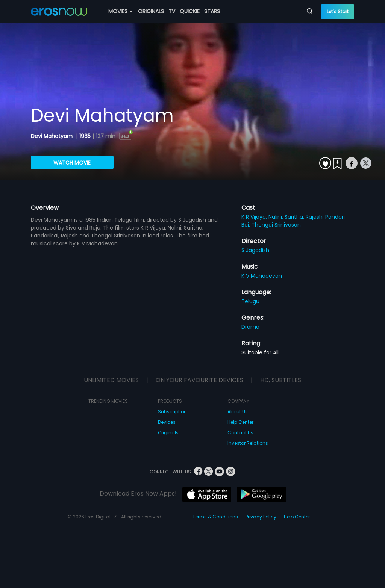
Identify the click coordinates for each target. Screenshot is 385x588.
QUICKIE (190, 11)
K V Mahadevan (262, 276)
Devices (167, 422)
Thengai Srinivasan (276, 225)
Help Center (240, 422)
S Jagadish (255, 250)
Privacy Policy (261, 517)
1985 (85, 136)
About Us (238, 412)
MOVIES (120, 11)
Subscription (172, 412)
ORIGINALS (151, 11)
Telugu (250, 301)
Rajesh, (315, 217)
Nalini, (277, 217)
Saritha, (295, 217)
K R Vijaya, (255, 217)
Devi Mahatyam (52, 136)
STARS (212, 11)
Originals (168, 433)
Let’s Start (338, 11)
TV (172, 11)
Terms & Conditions (215, 517)
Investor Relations (248, 443)
